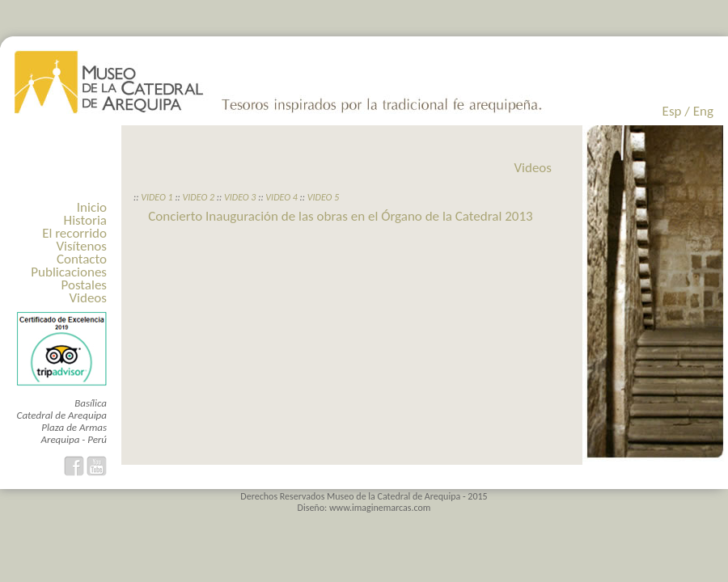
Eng (703, 111)
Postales (84, 285)
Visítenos (81, 246)
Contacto (82, 259)
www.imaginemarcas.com (380, 508)
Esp (672, 111)
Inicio (92, 207)
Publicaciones (69, 272)
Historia (85, 220)
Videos (88, 298)
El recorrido (74, 233)
